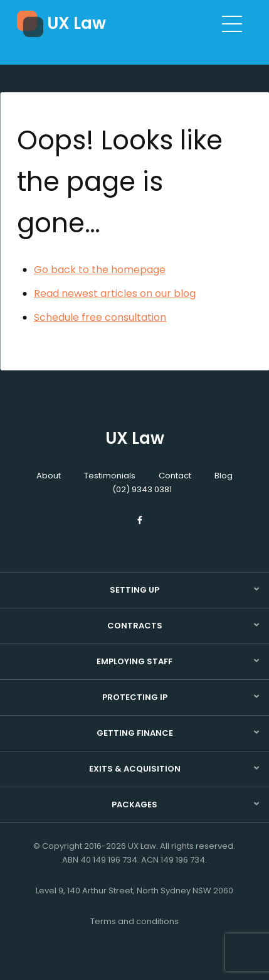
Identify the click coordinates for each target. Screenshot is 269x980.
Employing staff (134, 661)
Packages (134, 805)
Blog (224, 476)
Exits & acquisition (135, 769)
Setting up (134, 590)
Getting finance (135, 733)
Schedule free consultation (100, 317)
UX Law (76, 23)
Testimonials (110, 476)
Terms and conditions (134, 921)
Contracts (135, 626)
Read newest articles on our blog (115, 293)
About (49, 476)
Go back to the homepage (100, 270)
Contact (175, 476)
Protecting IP (135, 697)
